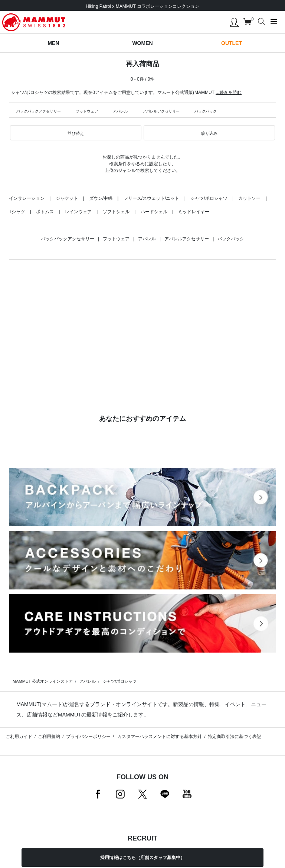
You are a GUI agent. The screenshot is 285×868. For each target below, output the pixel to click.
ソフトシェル (116, 212)
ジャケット (67, 198)
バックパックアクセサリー (39, 111)
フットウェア (87, 111)
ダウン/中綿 (101, 198)
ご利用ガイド (19, 737)
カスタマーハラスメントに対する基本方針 (159, 737)
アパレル (120, 111)
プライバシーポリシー (88, 737)
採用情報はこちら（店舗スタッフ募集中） (142, 858)
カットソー (249, 198)
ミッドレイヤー (194, 212)
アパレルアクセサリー (161, 111)
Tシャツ (17, 212)
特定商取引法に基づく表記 (235, 737)
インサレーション (27, 198)
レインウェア (78, 212)
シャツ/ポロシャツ (209, 198)
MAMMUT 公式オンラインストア (43, 681)
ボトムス (45, 212)
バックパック (206, 111)
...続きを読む (229, 92)
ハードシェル (154, 212)
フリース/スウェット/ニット (152, 198)
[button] (76, 133)
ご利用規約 (49, 737)
